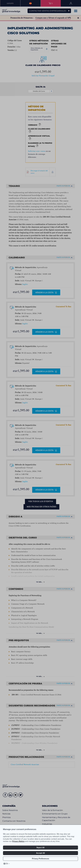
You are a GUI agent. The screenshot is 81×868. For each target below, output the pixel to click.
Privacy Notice (18, 841)
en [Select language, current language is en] (7, 864)
